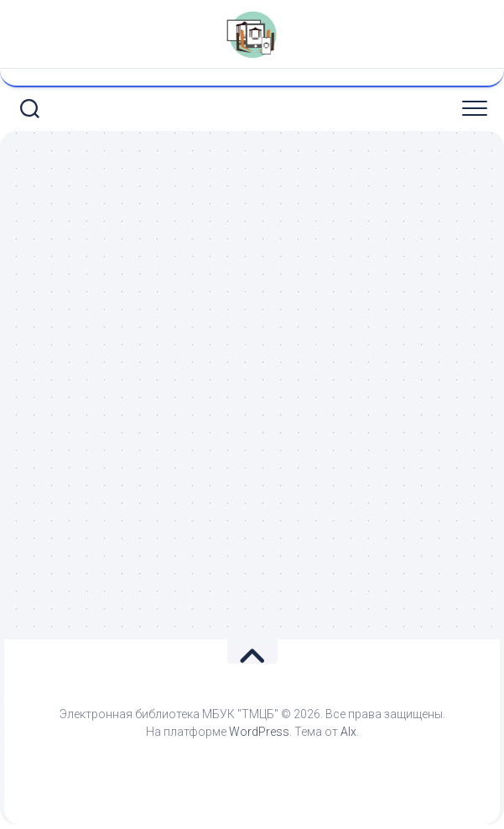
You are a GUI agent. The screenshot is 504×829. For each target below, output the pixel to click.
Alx (348, 732)
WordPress (259, 732)
